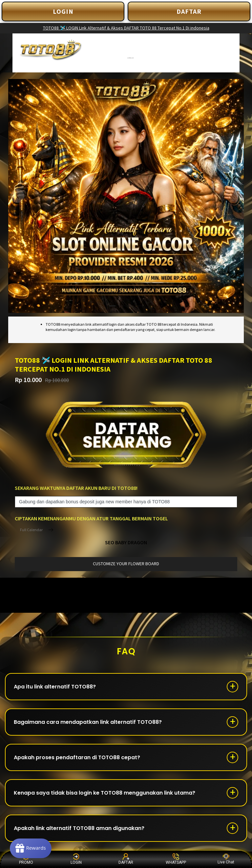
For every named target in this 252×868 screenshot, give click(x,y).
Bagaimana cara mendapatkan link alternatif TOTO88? (88, 722)
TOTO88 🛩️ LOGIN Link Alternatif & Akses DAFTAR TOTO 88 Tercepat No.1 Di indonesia (126, 28)
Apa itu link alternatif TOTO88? (55, 687)
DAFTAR (189, 11)
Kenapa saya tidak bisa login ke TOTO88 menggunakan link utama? (105, 793)
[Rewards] (31, 848)
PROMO (26, 859)
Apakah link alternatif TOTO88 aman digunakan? (79, 828)
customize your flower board (126, 564)
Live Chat (226, 859)
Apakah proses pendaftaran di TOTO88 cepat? (77, 757)
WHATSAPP (176, 859)
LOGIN (63, 11)
